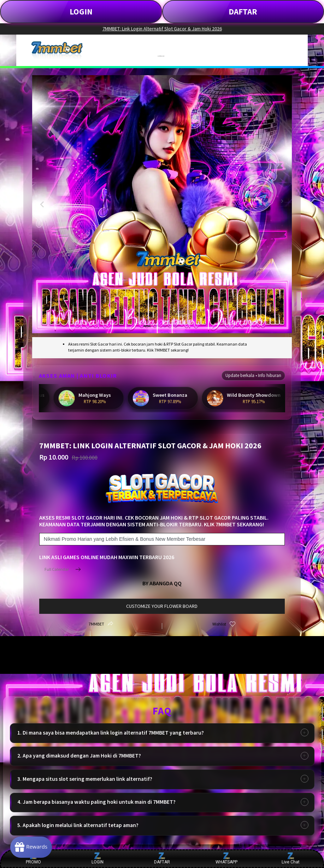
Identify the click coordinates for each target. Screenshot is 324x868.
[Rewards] (33, 847)
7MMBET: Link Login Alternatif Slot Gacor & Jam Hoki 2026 (162, 29)
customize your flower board (162, 606)
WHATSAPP (226, 858)
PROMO (33, 858)
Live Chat (291, 858)
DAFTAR (243, 11)
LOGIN (81, 11)
